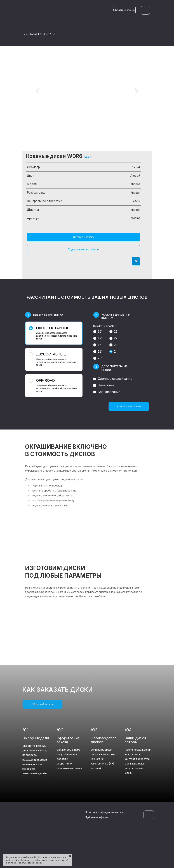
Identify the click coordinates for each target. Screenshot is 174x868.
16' (98, 332)
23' (114, 345)
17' (98, 338)
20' (98, 358)
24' (114, 352)
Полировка (104, 385)
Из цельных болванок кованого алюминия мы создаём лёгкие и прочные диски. (53, 333)
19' (98, 352)
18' (98, 345)
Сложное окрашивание (113, 379)
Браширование (107, 392)
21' (114, 332)
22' (114, 338)
